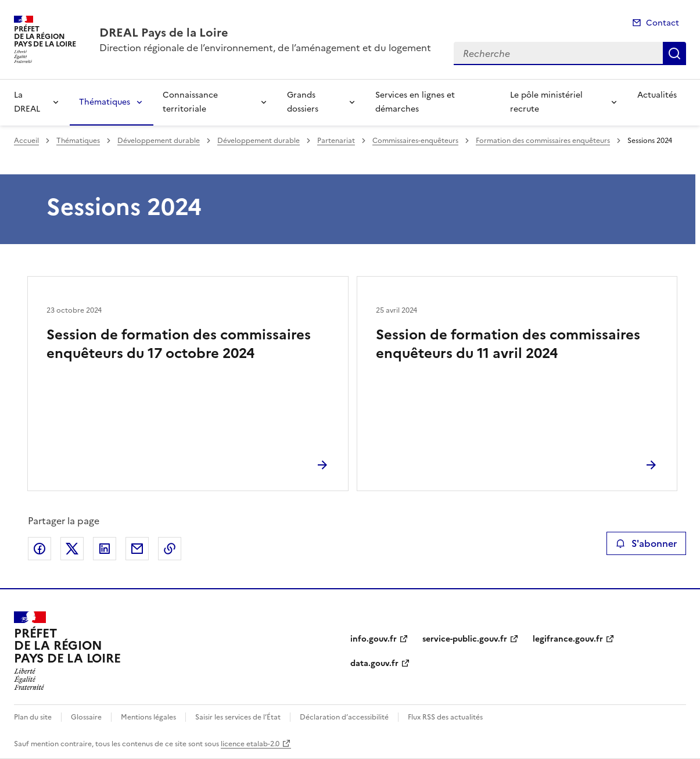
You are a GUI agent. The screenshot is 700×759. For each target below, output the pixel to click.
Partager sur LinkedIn (105, 549)
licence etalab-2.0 (250, 744)
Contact (663, 23)
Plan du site (33, 717)
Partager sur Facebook (40, 549)
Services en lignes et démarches (415, 102)
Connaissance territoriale (190, 102)
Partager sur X (72, 549)
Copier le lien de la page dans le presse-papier (170, 549)
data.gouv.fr (374, 663)
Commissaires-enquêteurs (415, 141)
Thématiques (105, 102)
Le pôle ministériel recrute (546, 102)
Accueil (26, 141)
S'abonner (646, 543)
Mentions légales (148, 717)
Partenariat (336, 141)
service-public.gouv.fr (465, 639)
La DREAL (27, 102)
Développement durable (159, 141)
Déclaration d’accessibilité (344, 717)
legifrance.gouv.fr (568, 639)
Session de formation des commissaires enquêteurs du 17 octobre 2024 (179, 344)
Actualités (657, 95)
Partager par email (137, 549)
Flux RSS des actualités (445, 717)
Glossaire (86, 717)
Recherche (674, 53)
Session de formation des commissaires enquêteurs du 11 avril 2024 (508, 344)
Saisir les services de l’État (238, 717)
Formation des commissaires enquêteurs (543, 141)
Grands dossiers (303, 102)
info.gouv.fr (374, 639)
